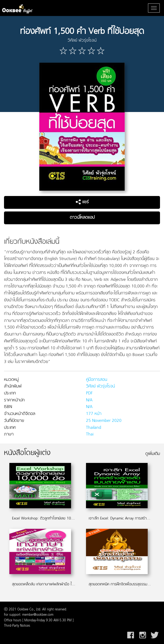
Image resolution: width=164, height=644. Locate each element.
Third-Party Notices (17, 626)
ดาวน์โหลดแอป (82, 218)
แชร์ (82, 202)
